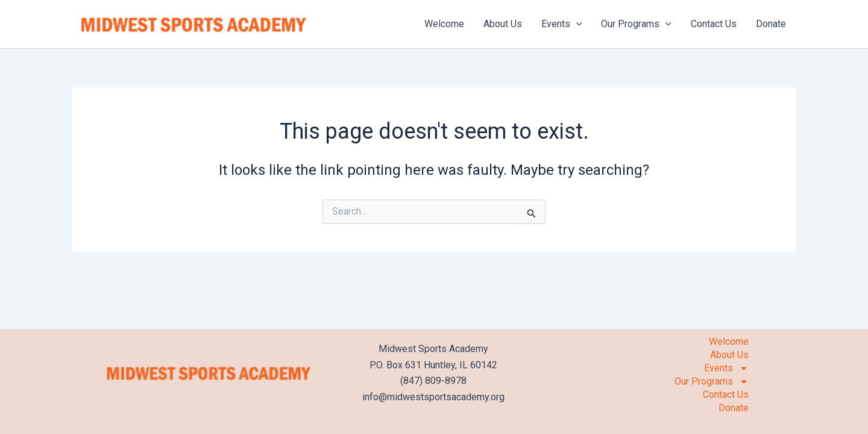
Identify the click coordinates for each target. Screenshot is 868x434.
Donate (771, 24)
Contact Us (714, 24)
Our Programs (636, 24)
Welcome (444, 24)
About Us (503, 24)
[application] (576, 24)
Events (562, 24)
